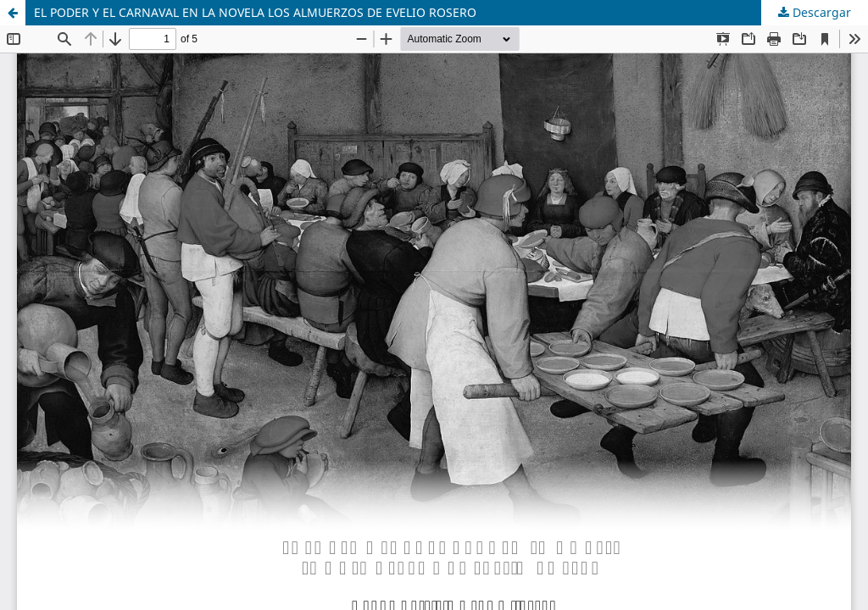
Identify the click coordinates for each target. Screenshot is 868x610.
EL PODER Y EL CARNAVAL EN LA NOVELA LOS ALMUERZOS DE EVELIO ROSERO (255, 12)
